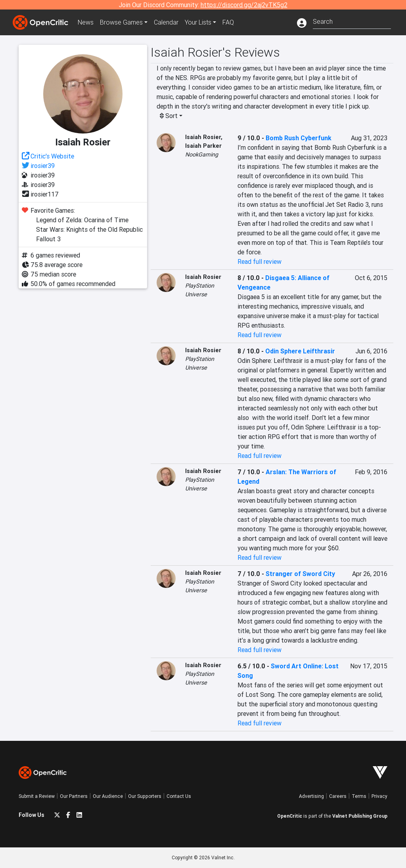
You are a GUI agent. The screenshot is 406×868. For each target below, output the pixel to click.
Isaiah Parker (203, 146)
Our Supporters (145, 796)
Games (121, 22)
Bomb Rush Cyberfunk (299, 138)
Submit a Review (37, 796)
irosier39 (43, 166)
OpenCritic (290, 816)
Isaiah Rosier (203, 137)
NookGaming (202, 155)
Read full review (259, 261)
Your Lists (198, 22)
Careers (338, 796)
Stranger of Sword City (300, 574)
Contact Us (179, 796)
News (86, 22)
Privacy (379, 796)
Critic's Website (52, 156)
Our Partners (74, 796)
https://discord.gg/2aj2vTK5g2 (244, 5)
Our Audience (108, 796)
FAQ (228, 22)
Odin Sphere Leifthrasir (300, 351)
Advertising (311, 796)
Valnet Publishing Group (360, 816)
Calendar (166, 22)
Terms (359, 796)
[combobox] (352, 21)
